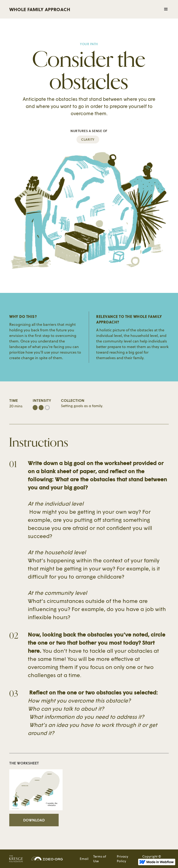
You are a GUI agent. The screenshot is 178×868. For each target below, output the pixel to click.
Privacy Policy (122, 859)
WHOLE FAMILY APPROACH (40, 9)
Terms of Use (100, 859)
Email (84, 859)
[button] (130, 9)
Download (34, 820)
